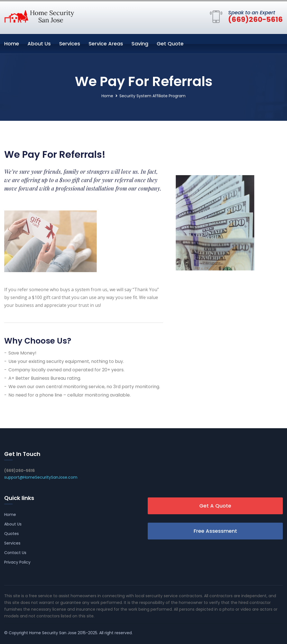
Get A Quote (215, 506)
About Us (39, 44)
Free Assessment (215, 531)
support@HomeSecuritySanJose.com (41, 477)
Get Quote (170, 44)
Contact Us (15, 553)
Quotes (11, 534)
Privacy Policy (17, 562)
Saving (140, 44)
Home (12, 44)
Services (70, 44)
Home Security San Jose (53, 633)
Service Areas (106, 44)
